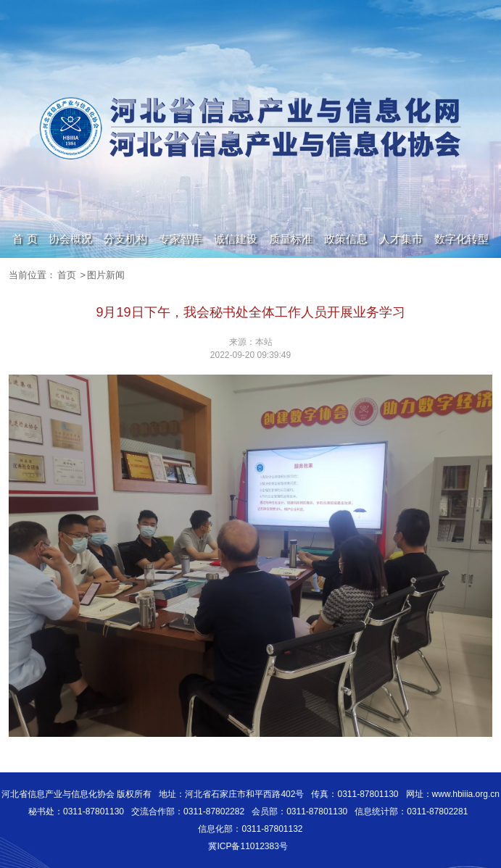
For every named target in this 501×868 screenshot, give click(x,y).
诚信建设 (236, 239)
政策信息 (346, 239)
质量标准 (291, 239)
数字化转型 (461, 239)
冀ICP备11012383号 (248, 846)
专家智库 (181, 239)
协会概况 (70, 239)
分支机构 (125, 239)
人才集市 (401, 239)
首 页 (25, 239)
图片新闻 (106, 275)
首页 (67, 275)
